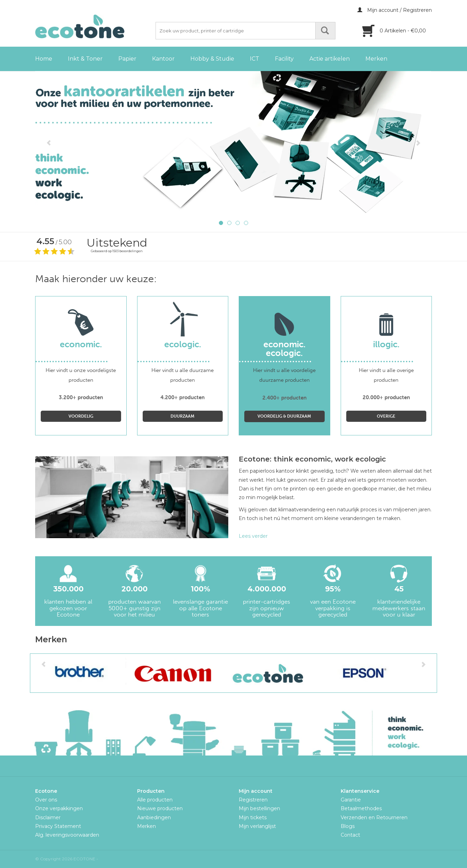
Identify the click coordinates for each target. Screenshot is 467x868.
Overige (386, 416)
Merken (376, 59)
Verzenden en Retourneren (374, 817)
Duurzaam (183, 416)
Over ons (46, 800)
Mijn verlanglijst (257, 826)
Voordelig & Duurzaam (284, 416)
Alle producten (155, 800)
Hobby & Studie (212, 59)
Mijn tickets (253, 817)
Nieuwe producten (160, 808)
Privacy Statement (58, 826)
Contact (350, 835)
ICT (255, 59)
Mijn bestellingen (259, 808)
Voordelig (81, 416)
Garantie (351, 800)
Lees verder (253, 536)
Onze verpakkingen (59, 808)
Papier (127, 59)
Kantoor (163, 59)
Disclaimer (48, 817)
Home (44, 59)
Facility (284, 59)
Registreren (253, 800)
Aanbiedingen (154, 817)
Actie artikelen (330, 59)
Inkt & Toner (85, 59)
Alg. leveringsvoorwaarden (67, 835)
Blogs (348, 826)
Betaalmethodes (361, 808)
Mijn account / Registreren (395, 10)
